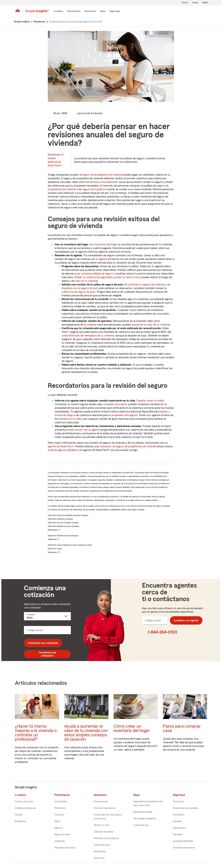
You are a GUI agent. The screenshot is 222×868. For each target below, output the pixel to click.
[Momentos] (90, 11)
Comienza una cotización (43, 643)
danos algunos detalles (63, 450)
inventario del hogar (106, 244)
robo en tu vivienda (86, 281)
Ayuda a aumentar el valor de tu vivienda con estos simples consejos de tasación (86, 733)
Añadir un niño (101, 825)
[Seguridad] (115, 11)
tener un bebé (155, 401)
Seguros (59, 828)
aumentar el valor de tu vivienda (151, 325)
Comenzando (101, 802)
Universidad (61, 802)
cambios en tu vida (70, 419)
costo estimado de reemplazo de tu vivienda (88, 336)
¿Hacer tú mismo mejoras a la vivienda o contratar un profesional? (36, 733)
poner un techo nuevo (128, 277)
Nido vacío (99, 858)
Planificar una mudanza (106, 838)
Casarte (141, 401)
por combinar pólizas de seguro (95, 274)
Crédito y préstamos (25, 808)
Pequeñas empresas (65, 848)
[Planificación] (74, 11)
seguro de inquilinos (94, 189)
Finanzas (59, 815)
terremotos (93, 182)
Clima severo (179, 828)
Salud (57, 821)
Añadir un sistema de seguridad (93, 277)
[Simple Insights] (37, 12)
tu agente (101, 259)
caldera (92, 325)
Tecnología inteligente (145, 819)
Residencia (21, 821)
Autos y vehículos (24, 802)
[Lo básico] (58, 11)
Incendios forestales (183, 841)
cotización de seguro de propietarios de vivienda (128, 446)
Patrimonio (60, 808)
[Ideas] (103, 11)
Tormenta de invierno (184, 848)
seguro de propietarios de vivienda (102, 175)
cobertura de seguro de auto (79, 292)
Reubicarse (100, 852)
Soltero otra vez (102, 845)
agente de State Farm (61, 446)
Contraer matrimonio (105, 808)
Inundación (179, 815)
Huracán (177, 821)
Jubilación (60, 841)
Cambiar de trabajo (104, 832)
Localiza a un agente (186, 620)
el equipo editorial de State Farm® (56, 160)
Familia (19, 815)
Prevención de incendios (185, 808)
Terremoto (178, 802)
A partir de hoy (141, 825)
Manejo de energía (143, 812)
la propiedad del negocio (123, 415)
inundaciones (110, 182)
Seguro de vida (62, 835)
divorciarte (121, 404)
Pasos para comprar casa (182, 729)
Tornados (178, 835)
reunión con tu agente (87, 430)
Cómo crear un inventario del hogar (132, 729)
